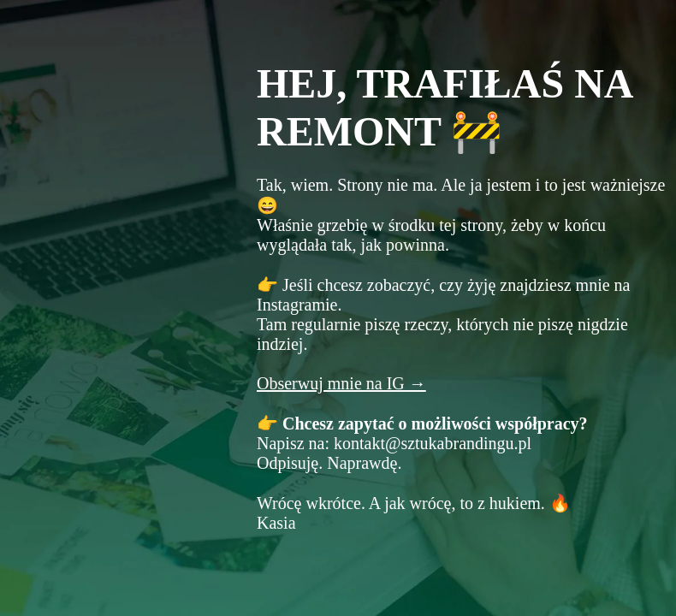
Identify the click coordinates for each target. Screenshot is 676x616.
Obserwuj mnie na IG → (341, 383)
